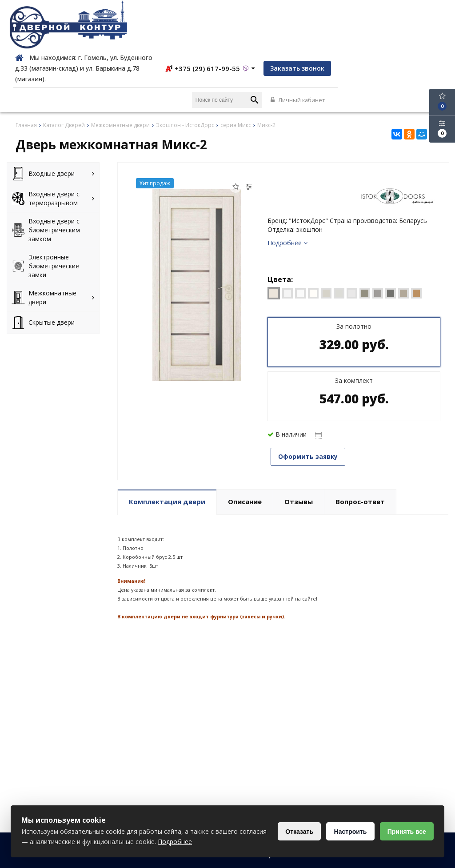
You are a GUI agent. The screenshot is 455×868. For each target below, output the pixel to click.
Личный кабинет (421, 52)
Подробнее (287, 194)
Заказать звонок (415, 19)
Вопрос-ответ (360, 452)
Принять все (406, 832)
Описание (245, 452)
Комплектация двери (167, 452)
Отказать (296, 832)
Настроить (348, 832)
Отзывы (299, 452)
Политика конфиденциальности (280, 857)
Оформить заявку (311, 408)
